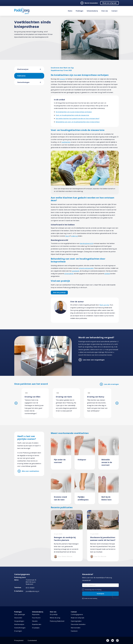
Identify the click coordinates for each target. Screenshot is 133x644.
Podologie (80, 11)
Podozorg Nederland (57, 621)
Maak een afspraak (109, 3)
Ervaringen (18, 631)
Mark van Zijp (104, 305)
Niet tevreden (76, 628)
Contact (114, 11)
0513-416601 (30, 588)
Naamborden (37, 624)
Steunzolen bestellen (78, 624)
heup (67, 236)
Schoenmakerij (92, 11)
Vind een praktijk (59, 293)
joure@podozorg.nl (32, 591)
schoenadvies (69, 274)
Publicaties (21, 76)
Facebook (74, 631)
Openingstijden (76, 621)
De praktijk (54, 614)
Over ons (105, 11)
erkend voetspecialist (86, 268)
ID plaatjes (36, 628)
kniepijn (62, 79)
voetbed (107, 274)
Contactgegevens (77, 614)
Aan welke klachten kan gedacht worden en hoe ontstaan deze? (78, 118)
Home (70, 11)
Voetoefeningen (23, 82)
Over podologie (20, 614)
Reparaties (36, 614)
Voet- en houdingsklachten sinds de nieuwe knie (72, 115)
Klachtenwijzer (23, 69)
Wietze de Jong (55, 618)
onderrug (74, 236)
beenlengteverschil (87, 243)
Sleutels (35, 621)
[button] (42, 69)
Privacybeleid (19, 640)
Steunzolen (18, 618)
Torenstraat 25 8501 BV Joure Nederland (31, 582)
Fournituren (36, 618)
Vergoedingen (19, 621)
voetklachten (66, 142)
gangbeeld (75, 271)
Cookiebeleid (32, 640)
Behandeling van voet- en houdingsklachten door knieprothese (78, 122)
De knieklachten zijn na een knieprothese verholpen (74, 112)
